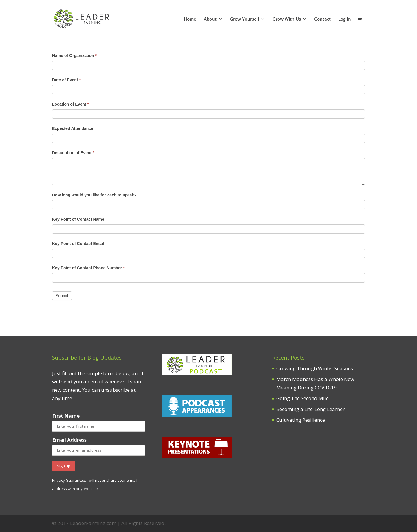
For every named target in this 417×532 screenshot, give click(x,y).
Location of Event (71, 104)
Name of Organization (74, 56)
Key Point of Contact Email (78, 244)
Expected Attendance (73, 128)
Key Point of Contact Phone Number (88, 268)
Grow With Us (287, 19)
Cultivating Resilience (301, 420)
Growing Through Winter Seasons (315, 368)
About (210, 19)
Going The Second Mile (302, 398)
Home (190, 19)
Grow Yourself (245, 19)
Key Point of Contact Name (78, 219)
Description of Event (73, 153)
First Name (66, 416)
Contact (322, 19)
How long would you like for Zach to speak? (94, 195)
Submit (62, 296)
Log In (345, 19)
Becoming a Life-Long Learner (310, 409)
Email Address (69, 440)
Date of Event (66, 80)
